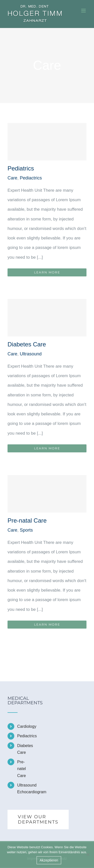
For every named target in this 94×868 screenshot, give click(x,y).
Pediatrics (21, 168)
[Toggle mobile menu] (84, 11)
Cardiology (23, 726)
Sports (26, 530)
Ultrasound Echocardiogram (23, 789)
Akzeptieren (49, 860)
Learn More (47, 272)
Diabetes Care (27, 344)
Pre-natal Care (27, 520)
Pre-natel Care (21, 769)
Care (12, 178)
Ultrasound (31, 354)
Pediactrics (31, 178)
